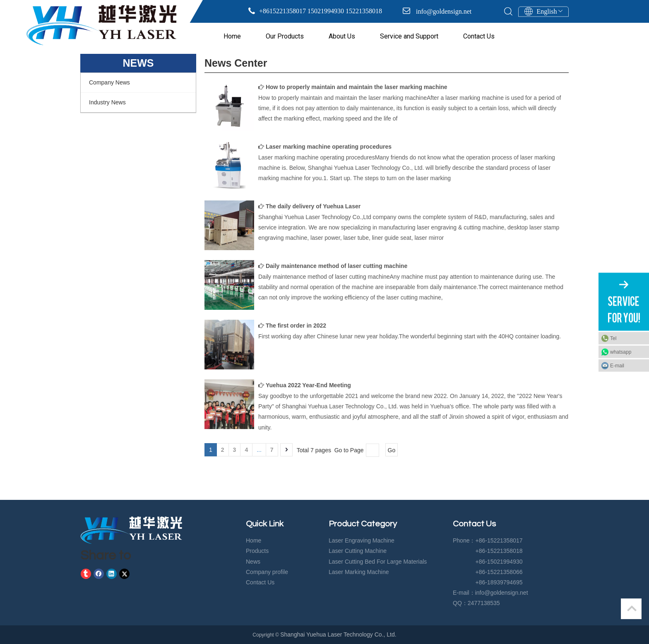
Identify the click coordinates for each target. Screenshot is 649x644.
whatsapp (621, 352)
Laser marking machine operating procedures (329, 147)
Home (232, 36)
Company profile (267, 572)
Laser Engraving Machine (362, 540)
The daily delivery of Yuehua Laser (313, 206)
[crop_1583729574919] (131, 530)
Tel (613, 338)
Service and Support (409, 36)
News (253, 562)
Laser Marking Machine (359, 572)
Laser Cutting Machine (358, 551)
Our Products (285, 36)
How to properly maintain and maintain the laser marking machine (357, 87)
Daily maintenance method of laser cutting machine (337, 266)
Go (392, 450)
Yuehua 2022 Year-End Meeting (308, 385)
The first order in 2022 (296, 326)
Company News (109, 82)
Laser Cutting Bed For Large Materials (378, 562)
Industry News (107, 102)
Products (257, 551)
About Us (342, 36)
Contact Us (479, 36)
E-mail (617, 365)
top (632, 608)
